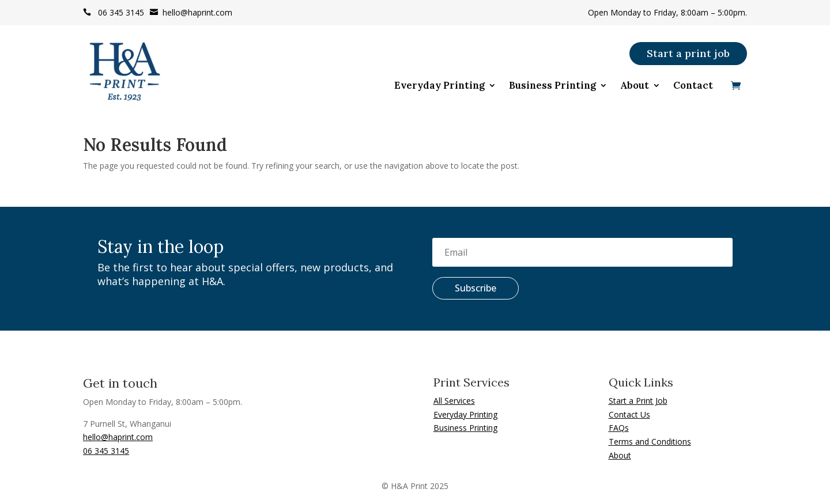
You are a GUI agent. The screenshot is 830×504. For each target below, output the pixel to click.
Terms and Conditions (650, 442)
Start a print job (688, 53)
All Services (454, 401)
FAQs (619, 428)
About (635, 86)
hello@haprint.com (191, 12)
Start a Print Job (638, 401)
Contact (693, 86)
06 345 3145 (114, 12)
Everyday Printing (439, 86)
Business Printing (552, 86)
